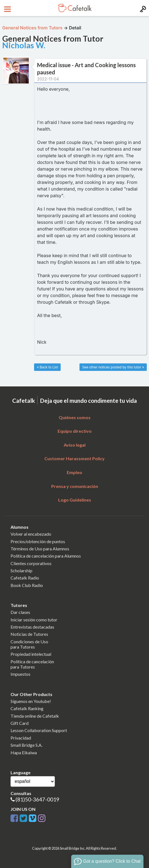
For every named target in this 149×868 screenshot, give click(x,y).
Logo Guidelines (75, 500)
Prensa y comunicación (75, 486)
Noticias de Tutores (29, 634)
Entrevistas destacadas (32, 627)
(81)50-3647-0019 (37, 799)
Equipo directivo (75, 431)
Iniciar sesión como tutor (34, 620)
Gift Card (20, 723)
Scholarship (21, 570)
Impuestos (20, 674)
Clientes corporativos (31, 563)
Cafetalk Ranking (27, 708)
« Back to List (47, 367)
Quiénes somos (75, 417)
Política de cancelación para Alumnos (46, 556)
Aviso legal (75, 445)
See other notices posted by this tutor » (113, 367)
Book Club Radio (27, 585)
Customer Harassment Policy (74, 458)
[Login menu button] (142, 8)
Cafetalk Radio (25, 578)
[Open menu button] (7, 8)
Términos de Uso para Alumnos (40, 549)
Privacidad (21, 738)
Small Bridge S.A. (26, 745)
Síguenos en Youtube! (31, 701)
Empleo (74, 472)
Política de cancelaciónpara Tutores (32, 664)
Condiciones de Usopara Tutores (29, 644)
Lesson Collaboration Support (39, 730)
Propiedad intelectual (31, 654)
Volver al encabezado (31, 534)
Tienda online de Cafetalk (35, 716)
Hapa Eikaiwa (24, 752)
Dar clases (20, 612)
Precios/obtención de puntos (38, 541)
